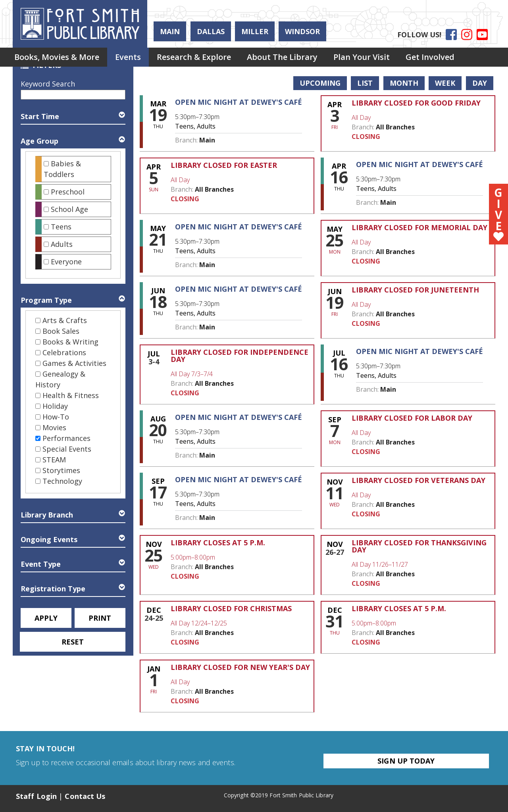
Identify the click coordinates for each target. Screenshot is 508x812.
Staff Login (36, 796)
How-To (56, 417)
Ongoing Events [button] (49, 539)
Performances (66, 438)
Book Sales (61, 331)
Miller (255, 31)
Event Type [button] (41, 564)
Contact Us (85, 796)
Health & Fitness (71, 395)
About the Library (282, 57)
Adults (62, 244)
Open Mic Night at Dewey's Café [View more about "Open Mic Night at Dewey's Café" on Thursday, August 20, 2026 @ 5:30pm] (239, 417)
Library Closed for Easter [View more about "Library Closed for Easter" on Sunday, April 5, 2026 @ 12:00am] (224, 165)
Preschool (68, 192)
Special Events (67, 449)
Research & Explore (194, 57)
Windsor (302, 31)
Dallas (211, 31)
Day (480, 83)
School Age (69, 209)
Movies (54, 427)
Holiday (55, 406)
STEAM (54, 460)
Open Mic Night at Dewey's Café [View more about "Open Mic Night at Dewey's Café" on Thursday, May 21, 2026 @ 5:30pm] (239, 227)
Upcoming (320, 83)
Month (404, 83)
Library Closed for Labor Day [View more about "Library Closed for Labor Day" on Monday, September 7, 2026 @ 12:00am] (412, 418)
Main (170, 31)
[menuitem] (57, 57)
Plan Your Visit (362, 57)
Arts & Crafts (65, 320)
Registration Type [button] (53, 589)
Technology (62, 481)
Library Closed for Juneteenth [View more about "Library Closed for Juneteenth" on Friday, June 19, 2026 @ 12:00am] (415, 290)
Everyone (66, 262)
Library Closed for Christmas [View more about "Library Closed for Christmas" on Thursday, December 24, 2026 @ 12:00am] (231, 608)
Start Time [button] (40, 116)
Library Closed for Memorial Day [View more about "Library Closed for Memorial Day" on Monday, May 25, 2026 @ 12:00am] (419, 227)
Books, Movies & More (57, 57)
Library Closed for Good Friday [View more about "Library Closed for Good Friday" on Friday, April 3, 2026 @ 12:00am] (416, 103)
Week (445, 83)
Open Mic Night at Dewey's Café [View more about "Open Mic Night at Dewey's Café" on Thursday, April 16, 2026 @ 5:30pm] (419, 164)
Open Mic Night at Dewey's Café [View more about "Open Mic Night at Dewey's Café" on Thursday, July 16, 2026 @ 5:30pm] (419, 351)
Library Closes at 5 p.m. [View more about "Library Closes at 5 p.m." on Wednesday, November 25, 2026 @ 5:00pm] (218, 543)
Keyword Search (48, 84)
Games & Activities (74, 363)
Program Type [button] (46, 300)
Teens (61, 227)
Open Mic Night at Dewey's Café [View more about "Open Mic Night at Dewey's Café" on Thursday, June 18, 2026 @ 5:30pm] (239, 289)
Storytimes (61, 470)
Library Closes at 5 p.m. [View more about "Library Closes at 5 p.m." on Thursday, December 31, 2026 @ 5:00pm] (399, 608)
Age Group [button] (39, 141)
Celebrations (64, 352)
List (365, 83)
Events (128, 57)
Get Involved (430, 57)
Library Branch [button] (47, 515)
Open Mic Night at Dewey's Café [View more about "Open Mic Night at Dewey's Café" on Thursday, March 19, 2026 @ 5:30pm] (239, 102)
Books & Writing (70, 342)
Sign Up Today (406, 761)
